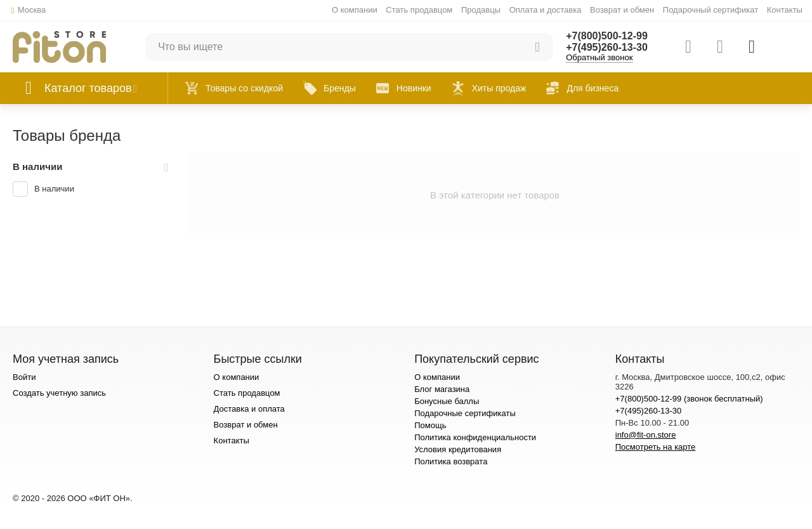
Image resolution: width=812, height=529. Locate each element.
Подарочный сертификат (710, 10)
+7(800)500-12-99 (607, 36)
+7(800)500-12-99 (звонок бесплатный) (689, 399)
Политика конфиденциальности (475, 437)
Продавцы (481, 10)
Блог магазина (442, 389)
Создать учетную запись (59, 393)
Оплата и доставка (546, 10)
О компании (355, 10)
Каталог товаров (88, 88)
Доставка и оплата (249, 409)
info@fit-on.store (646, 435)
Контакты (785, 10)
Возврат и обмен (622, 10)
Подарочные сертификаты (465, 413)
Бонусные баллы (447, 401)
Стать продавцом (419, 10)
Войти (24, 377)
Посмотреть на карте (656, 447)
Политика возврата (451, 461)
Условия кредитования (458, 449)
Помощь (430, 425)
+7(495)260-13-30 (607, 47)
